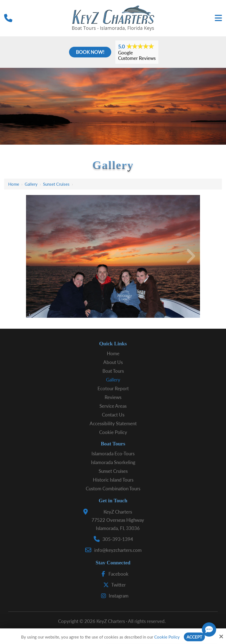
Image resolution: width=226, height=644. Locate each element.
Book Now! (90, 52)
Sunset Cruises (56, 184)
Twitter (113, 585)
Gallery (31, 184)
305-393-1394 (118, 539)
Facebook (113, 574)
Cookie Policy (167, 637)
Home (14, 184)
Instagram (113, 596)
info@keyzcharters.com (118, 550)
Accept (194, 637)
